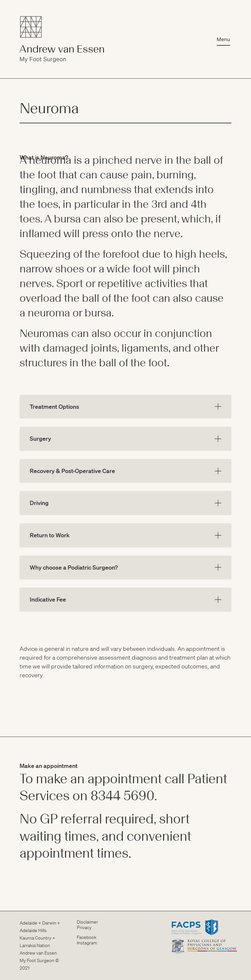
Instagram (87, 943)
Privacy (84, 927)
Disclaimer (87, 922)
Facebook (87, 937)
